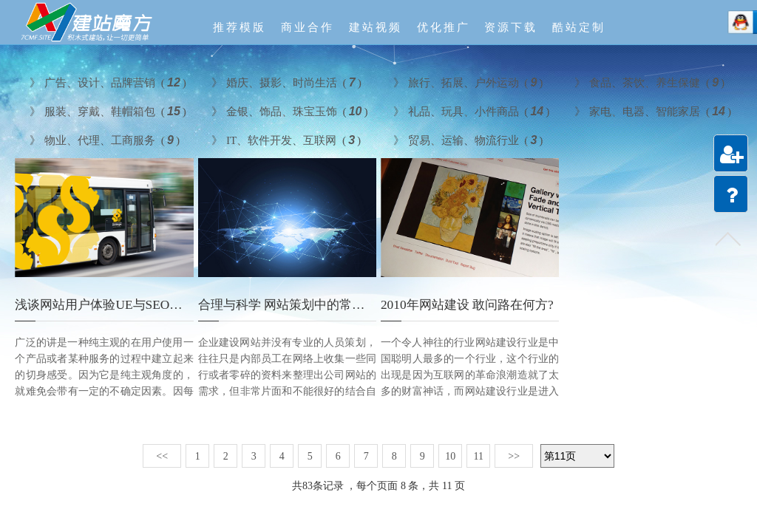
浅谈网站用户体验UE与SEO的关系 (111, 305)
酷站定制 (579, 27)
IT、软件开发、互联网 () (284, 139)
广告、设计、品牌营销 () (106, 81)
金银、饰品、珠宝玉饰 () (288, 110)
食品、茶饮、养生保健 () (648, 81)
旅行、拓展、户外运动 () (466, 81)
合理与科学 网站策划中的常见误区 (294, 305)
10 (450, 456)
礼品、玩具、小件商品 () (470, 110)
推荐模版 (240, 27)
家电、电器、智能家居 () (651, 110)
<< (162, 456)
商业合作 (308, 27)
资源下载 (511, 27)
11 (478, 456)
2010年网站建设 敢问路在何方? (467, 305)
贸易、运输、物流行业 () (466, 139)
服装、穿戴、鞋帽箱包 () (106, 110)
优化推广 (444, 27)
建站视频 (376, 27)
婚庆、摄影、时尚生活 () (285, 81)
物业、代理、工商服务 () (103, 139)
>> (514, 456)
